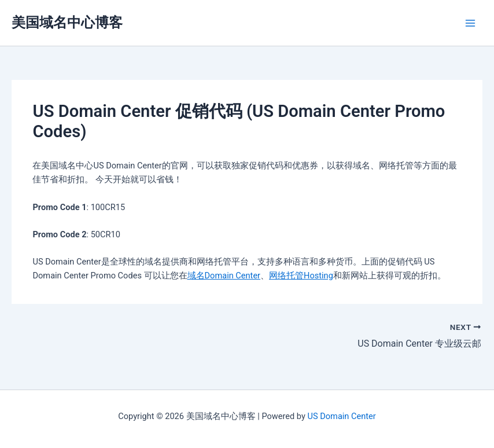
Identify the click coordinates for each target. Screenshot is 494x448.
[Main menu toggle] (470, 23)
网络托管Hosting (301, 276)
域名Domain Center (224, 276)
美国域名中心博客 (67, 23)
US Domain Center (342, 416)
